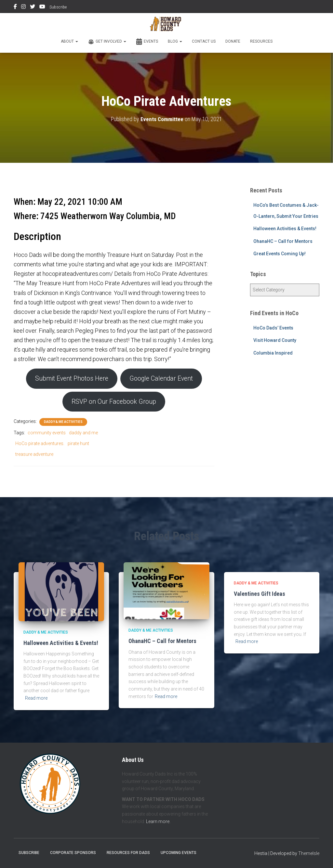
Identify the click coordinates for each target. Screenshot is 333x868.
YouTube (42, 7)
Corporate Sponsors (73, 853)
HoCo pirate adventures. (40, 445)
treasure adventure (34, 455)
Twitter (33, 7)
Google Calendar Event (163, 379)
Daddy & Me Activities (63, 423)
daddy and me (83, 434)
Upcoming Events (179, 853)
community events (47, 434)
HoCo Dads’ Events (273, 328)
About (69, 41)
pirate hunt (78, 445)
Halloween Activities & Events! (285, 229)
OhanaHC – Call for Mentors (283, 241)
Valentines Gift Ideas (260, 594)
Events (147, 42)
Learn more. (158, 821)
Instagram (23, 7)
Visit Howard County (275, 340)
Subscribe (58, 7)
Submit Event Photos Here (70, 379)
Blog (175, 41)
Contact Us (204, 41)
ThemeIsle (309, 854)
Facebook (15, 7)
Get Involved (107, 42)
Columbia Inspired (273, 353)
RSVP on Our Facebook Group (114, 403)
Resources (261, 41)
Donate (233, 41)
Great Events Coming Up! (280, 254)
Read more (36, 698)
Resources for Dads (128, 853)
